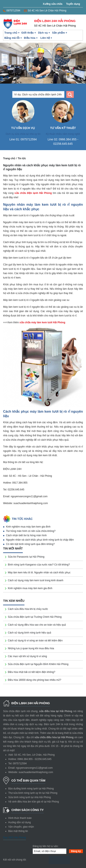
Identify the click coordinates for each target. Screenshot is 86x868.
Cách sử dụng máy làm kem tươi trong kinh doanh (36, 580)
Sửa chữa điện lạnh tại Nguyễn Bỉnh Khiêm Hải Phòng (38, 664)
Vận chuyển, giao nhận (21, 827)
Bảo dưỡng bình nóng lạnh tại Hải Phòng (31, 789)
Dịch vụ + (44, 33)
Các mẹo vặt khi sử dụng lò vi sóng (27, 656)
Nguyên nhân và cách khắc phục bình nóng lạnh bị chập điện (40, 540)
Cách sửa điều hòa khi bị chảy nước (28, 609)
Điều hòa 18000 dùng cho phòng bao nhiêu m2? (35, 680)
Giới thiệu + (29, 33)
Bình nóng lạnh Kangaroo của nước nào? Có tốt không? (39, 565)
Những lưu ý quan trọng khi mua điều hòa (31, 648)
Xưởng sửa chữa (53, 4)
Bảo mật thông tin (18, 831)
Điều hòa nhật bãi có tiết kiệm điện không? (31, 672)
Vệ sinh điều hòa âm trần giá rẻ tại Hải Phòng (34, 802)
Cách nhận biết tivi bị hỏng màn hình (26, 535)
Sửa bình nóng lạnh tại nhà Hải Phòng (30, 797)
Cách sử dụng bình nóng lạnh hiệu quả (30, 633)
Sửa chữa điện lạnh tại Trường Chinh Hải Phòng (35, 617)
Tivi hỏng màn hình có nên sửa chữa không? (31, 531)
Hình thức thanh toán (20, 818)
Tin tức (22, 158)
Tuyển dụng (73, 4)
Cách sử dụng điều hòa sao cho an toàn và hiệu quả (37, 625)
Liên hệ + (46, 38)
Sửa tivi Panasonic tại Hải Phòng (26, 557)
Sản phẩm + (60, 33)
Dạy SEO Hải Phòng (15, 838)
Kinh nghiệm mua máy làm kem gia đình (28, 527)
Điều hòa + (31, 38)
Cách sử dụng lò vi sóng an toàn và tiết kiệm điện (35, 641)
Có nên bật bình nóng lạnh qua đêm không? (30, 544)
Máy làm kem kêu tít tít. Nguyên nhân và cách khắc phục (39, 573)
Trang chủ (9, 158)
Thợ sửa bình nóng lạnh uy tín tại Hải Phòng (33, 793)
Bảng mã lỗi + (13, 38)
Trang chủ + (12, 33)
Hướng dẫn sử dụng (19, 822)
